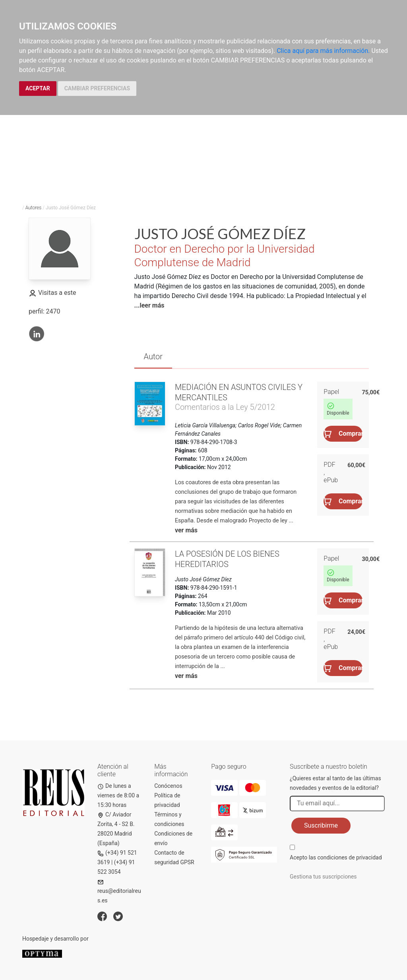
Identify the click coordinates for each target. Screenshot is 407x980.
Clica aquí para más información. (323, 51)
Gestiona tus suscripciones (323, 877)
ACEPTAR (38, 88)
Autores (34, 208)
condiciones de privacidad (349, 857)
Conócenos (168, 786)
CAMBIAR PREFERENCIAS (97, 88)
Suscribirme (321, 825)
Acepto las (336, 857)
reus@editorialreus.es (119, 891)
